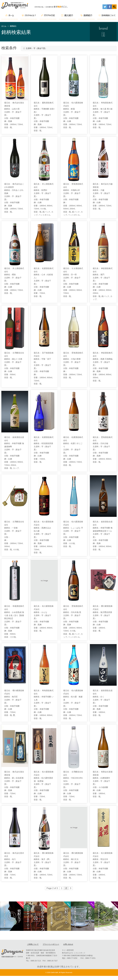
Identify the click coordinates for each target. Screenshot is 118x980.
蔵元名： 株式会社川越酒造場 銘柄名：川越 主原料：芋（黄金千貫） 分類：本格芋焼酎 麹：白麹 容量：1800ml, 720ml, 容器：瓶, (103, 196)
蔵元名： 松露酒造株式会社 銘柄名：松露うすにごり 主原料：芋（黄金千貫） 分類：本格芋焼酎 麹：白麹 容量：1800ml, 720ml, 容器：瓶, (73, 451)
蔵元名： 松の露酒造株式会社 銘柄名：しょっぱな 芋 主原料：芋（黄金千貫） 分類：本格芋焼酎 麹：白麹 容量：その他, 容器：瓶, (73, 534)
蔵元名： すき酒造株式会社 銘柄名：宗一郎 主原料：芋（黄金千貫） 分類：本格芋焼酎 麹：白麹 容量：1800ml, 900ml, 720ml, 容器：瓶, (73, 282)
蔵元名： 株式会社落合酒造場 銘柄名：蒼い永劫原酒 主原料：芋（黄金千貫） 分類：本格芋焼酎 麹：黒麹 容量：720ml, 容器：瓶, (14, 784)
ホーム (4, 26)
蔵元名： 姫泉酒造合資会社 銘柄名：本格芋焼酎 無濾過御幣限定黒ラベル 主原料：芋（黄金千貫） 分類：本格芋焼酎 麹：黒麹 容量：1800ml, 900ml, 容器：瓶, (103, 536)
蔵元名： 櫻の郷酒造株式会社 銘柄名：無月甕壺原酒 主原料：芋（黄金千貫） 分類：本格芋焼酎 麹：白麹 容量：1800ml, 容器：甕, (103, 618)
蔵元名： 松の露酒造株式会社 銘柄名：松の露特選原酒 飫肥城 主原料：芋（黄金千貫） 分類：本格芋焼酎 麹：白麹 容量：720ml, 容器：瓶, (44, 786)
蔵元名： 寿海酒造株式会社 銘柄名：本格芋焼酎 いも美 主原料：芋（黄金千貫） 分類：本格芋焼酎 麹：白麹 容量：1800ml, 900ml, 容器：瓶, (44, 704)
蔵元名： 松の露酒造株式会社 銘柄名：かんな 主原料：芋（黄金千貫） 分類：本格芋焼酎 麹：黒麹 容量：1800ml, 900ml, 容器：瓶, (44, 618)
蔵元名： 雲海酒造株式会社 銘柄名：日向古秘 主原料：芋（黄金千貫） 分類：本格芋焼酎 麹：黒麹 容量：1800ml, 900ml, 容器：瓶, (103, 450)
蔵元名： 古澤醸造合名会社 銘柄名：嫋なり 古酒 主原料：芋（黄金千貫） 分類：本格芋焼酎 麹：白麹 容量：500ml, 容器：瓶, (14, 365)
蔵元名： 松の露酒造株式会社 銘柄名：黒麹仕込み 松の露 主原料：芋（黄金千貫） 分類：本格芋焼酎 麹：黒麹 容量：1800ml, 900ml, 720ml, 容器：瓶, (44, 537)
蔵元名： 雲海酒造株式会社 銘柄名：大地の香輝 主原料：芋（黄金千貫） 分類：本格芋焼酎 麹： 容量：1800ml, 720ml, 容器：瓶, (73, 365)
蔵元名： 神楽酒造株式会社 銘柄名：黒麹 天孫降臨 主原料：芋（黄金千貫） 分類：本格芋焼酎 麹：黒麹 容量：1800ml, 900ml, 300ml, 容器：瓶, (103, 367)
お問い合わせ (68, 946)
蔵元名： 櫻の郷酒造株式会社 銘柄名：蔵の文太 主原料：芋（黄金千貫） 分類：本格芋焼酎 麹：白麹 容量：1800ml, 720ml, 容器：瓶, (73, 865)
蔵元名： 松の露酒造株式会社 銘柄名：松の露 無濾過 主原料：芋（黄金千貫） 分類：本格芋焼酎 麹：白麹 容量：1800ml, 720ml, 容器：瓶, (73, 704)
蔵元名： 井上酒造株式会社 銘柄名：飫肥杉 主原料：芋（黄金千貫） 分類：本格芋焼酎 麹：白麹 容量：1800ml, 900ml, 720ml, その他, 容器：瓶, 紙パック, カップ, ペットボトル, (44, 199)
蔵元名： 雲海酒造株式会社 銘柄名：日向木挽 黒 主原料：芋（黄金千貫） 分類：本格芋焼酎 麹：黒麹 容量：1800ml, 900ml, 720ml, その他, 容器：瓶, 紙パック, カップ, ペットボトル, (73, 622)
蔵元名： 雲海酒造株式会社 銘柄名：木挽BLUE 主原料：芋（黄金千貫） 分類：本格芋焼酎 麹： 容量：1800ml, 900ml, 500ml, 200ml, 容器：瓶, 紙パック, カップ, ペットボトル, (73, 199)
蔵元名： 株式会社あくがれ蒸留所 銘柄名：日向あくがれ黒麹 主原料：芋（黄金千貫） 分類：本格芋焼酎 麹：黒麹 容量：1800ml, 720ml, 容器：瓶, (14, 198)
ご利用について (33, 946)
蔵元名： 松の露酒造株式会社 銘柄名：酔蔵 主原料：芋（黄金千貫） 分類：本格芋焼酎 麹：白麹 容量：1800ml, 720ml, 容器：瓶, (73, 115)
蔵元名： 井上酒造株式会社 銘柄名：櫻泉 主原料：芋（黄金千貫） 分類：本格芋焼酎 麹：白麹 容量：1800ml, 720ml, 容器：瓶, (14, 281)
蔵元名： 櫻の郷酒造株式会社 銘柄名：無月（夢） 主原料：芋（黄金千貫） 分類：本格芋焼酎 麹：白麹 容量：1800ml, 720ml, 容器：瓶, (44, 865)
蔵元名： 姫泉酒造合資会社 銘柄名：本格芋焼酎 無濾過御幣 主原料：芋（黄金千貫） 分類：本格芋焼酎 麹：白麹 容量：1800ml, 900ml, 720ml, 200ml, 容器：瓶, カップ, (14, 453)
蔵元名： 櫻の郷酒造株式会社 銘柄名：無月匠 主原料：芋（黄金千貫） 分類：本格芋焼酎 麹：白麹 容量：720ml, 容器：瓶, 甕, (14, 703)
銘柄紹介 (13, 26)
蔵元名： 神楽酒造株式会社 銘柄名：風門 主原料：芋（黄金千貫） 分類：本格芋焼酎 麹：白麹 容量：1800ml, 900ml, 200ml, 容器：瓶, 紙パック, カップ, (103, 284)
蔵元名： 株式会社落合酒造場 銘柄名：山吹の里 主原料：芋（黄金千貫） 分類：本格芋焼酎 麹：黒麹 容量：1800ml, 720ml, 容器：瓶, (14, 115)
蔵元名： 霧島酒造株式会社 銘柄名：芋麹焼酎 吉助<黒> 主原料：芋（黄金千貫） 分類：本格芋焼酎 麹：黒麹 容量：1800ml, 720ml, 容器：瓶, (44, 117)
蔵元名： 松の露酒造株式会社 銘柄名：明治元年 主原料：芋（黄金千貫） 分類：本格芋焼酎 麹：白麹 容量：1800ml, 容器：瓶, (103, 865)
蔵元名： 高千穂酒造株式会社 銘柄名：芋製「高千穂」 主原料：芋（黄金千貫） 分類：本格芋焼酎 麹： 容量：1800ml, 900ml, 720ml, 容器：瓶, (44, 368)
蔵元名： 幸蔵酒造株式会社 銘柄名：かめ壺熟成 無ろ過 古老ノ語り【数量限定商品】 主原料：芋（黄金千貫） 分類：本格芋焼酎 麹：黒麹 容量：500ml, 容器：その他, (14, 622)
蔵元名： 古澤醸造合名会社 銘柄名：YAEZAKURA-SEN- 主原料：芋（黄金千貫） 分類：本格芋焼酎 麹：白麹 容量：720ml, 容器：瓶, (73, 786)
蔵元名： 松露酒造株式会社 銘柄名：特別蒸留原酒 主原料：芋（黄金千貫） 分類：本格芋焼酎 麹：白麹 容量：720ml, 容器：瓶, (44, 450)
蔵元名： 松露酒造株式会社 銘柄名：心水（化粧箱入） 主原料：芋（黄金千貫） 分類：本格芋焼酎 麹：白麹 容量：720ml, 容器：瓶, (44, 282)
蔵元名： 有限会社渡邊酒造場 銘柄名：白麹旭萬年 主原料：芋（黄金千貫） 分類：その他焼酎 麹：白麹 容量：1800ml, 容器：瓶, (103, 784)
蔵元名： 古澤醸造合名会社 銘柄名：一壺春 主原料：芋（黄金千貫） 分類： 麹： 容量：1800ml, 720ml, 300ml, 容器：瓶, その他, (14, 536)
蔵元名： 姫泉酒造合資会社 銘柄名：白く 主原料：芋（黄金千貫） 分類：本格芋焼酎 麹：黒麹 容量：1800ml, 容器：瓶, (103, 703)
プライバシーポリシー (51, 946)
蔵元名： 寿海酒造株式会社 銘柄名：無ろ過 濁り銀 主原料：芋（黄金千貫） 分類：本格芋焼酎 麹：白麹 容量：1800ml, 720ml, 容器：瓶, (103, 115)
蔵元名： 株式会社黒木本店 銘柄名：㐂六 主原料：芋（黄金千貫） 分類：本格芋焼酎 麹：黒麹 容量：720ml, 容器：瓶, (14, 865)
